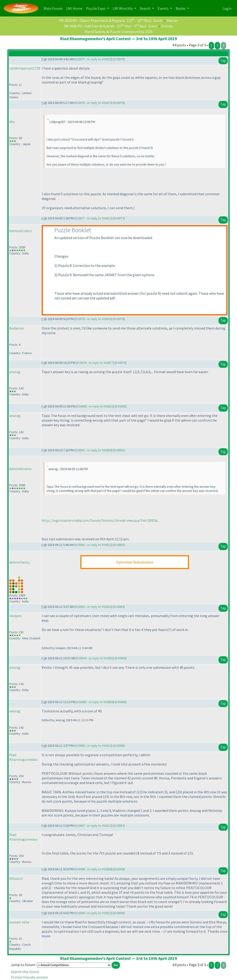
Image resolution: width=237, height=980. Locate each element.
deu (12, 122)
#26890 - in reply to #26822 (93, 913)
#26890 (119, 913)
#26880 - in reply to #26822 (95, 406)
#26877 (119, 218)
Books (181, 8)
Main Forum (54, 8)
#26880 (121, 406)
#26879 (121, 363)
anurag (15, 372)
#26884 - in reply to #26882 (95, 658)
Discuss (172, 20)
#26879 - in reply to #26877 (95, 363)
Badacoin (17, 328)
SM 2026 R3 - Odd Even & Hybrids (89, 26)
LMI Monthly (123, 8)
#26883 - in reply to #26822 (93, 607)
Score (158, 20)
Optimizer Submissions (135, 562)
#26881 (119, 450)
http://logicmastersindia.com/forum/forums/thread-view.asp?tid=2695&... (101, 520)
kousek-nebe (19, 922)
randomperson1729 (25, 68)
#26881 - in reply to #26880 (93, 450)
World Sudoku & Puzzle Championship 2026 (118, 32)
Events (163, 8)
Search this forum (25, 972)
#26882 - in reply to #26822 (93, 545)
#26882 (119, 545)
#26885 (121, 702)
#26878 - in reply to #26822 (93, 319)
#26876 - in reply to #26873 (93, 103)
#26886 (119, 746)
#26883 (119, 607)
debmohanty (19, 562)
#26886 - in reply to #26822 (93, 746)
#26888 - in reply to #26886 (93, 869)
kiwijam (15, 616)
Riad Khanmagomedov (23, 757)
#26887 (119, 826)
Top (223, 61)
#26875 (119, 59)
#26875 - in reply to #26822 (93, 59)
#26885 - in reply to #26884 (95, 702)
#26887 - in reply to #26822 (93, 826)
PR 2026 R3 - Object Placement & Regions (92, 20)
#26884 (121, 658)
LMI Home (75, 8)
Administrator (21, 231)
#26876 (119, 103)
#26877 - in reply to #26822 (93, 218)
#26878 (119, 319)
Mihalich (16, 878)
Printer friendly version (29, 977)
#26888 (119, 869)
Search (145, 8)
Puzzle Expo (96, 8)
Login (227, 8)
